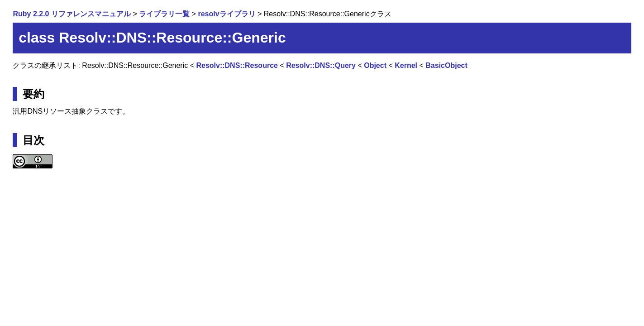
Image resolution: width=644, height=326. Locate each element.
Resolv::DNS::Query (321, 65)
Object (375, 65)
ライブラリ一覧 (164, 14)
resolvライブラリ (227, 14)
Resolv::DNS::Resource (237, 65)
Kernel (406, 65)
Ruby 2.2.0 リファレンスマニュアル (72, 14)
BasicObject (446, 65)
